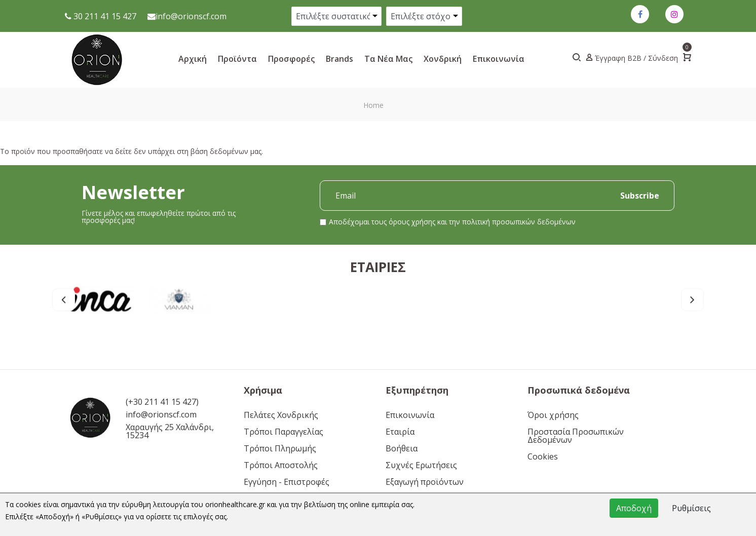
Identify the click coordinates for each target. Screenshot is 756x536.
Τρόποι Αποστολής (281, 465)
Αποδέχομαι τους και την (452, 222)
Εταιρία (400, 432)
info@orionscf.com (191, 16)
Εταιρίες (378, 274)
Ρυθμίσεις (691, 508)
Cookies (543, 456)
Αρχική (193, 59)
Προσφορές (291, 59)
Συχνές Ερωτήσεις (421, 465)
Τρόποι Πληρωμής (280, 448)
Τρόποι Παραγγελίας (283, 432)
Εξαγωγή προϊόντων (425, 482)
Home (373, 105)
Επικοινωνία (499, 59)
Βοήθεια (402, 448)
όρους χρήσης (412, 222)
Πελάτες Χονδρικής (281, 415)
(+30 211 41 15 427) (162, 402)
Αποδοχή (634, 508)
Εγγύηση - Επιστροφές (287, 482)
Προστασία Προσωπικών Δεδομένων (576, 436)
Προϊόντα (237, 59)
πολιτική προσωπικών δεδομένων (519, 222)
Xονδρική (443, 59)
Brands (339, 59)
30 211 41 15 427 (104, 16)
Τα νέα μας (388, 59)
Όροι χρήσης (553, 415)
